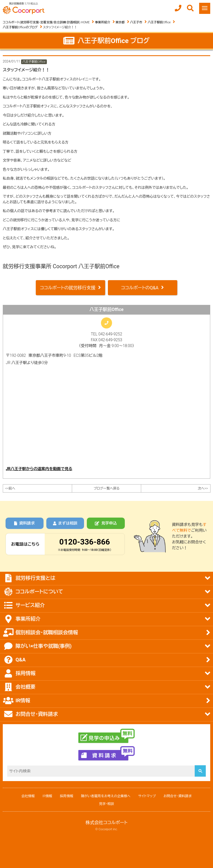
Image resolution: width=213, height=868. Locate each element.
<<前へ (10, 488)
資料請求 (24, 523)
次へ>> (203, 488)
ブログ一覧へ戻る (106, 488)
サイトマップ (147, 796)
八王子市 (136, 22)
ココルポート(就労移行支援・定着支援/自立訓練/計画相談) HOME (46, 22)
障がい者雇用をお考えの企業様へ (106, 796)
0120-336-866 (85, 542)
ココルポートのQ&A (140, 288)
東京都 (120, 22)
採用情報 (67, 796)
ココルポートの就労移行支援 (68, 288)
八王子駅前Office (159, 22)
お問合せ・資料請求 (178, 796)
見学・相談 (106, 804)
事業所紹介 (103, 22)
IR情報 (47, 796)
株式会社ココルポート (106, 823)
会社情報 (28, 796)
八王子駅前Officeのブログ (20, 27)
